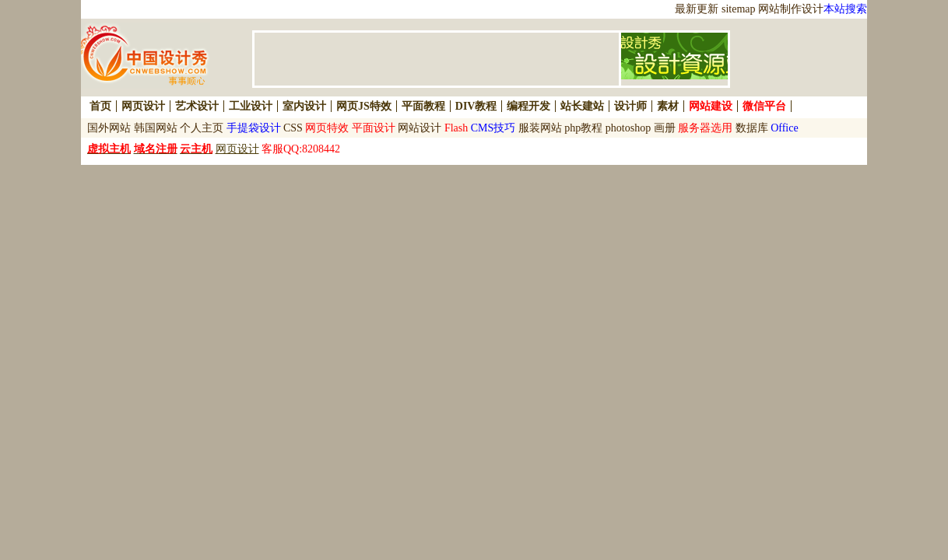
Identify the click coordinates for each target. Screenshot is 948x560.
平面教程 (423, 106)
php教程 (583, 128)
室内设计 (304, 106)
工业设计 (251, 106)
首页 (100, 106)
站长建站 (582, 106)
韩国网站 (156, 128)
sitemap (739, 9)
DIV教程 (476, 106)
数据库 (752, 128)
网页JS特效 (364, 106)
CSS (293, 128)
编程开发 (528, 106)
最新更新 (697, 9)
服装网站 (540, 128)
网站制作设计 (791, 9)
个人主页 (202, 128)
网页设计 (143, 106)
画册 (665, 128)
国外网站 (109, 128)
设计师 (630, 106)
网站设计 (420, 128)
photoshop (628, 128)
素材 (668, 106)
